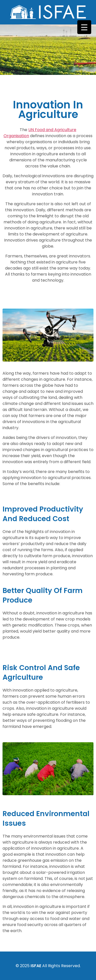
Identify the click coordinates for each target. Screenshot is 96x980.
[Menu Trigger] (84, 27)
